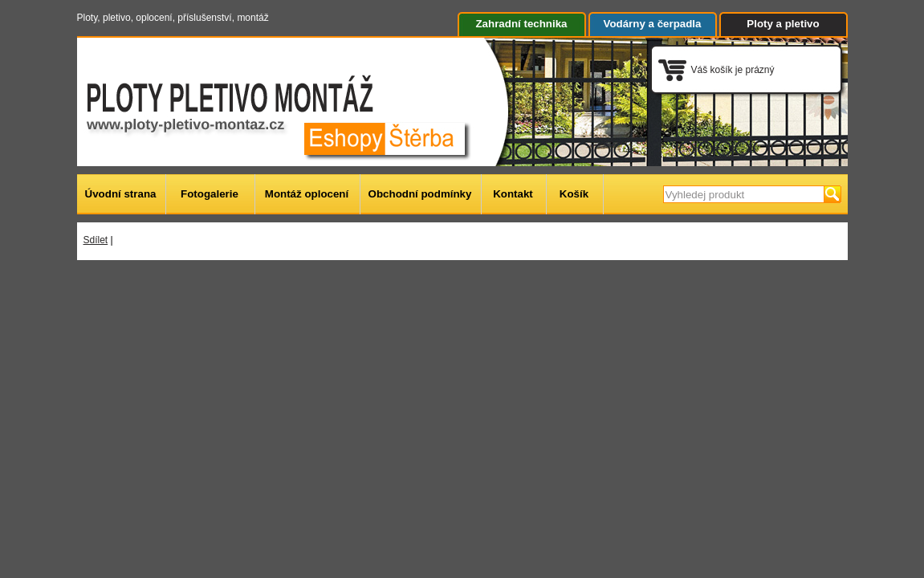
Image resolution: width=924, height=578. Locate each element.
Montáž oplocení (307, 194)
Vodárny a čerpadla (653, 24)
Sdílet (96, 240)
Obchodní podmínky (420, 194)
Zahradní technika (521, 24)
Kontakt (513, 194)
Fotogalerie (210, 194)
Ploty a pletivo (783, 24)
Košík (574, 194)
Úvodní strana (121, 194)
